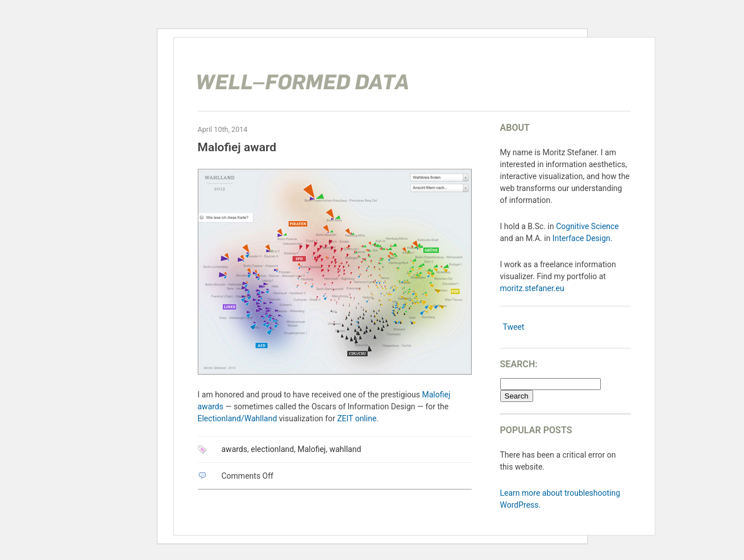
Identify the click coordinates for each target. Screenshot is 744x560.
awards (235, 449)
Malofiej (311, 449)
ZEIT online (357, 418)
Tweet (514, 327)
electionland (272, 449)
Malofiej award (237, 147)
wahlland (345, 449)
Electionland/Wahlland (238, 418)
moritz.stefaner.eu (532, 288)
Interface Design (581, 238)
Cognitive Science (587, 226)
